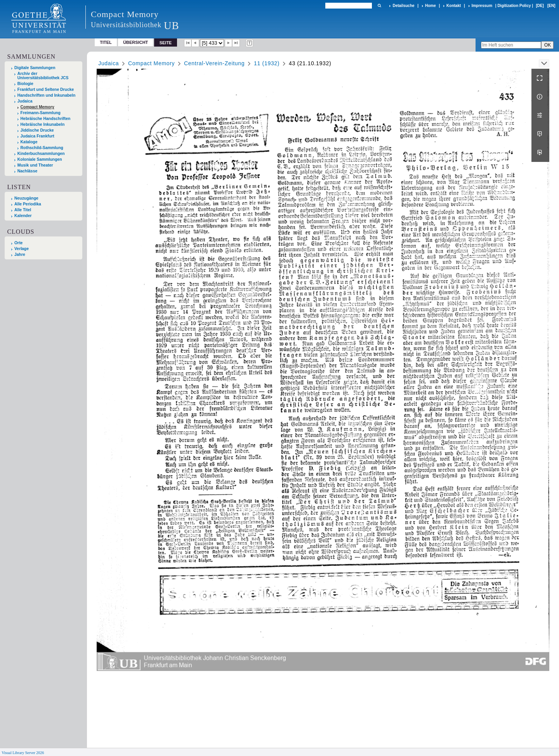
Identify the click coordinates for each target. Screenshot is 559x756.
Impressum (482, 6)
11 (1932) (267, 63)
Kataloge (29, 142)
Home (431, 6)
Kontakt (454, 6)
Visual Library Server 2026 (23, 753)
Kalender (23, 216)
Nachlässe (27, 171)
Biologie (25, 84)
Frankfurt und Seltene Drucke (46, 90)
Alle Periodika (28, 204)
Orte (18, 243)
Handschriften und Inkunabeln (47, 95)
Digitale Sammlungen (35, 68)
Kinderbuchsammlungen (41, 154)
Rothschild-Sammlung (42, 148)
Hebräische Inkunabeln (43, 124)
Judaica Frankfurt (37, 136)
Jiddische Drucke (37, 130)
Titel (106, 42)
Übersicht (135, 42)
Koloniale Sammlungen (40, 159)
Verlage (22, 249)
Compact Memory (37, 107)
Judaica (25, 101)
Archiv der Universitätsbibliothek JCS (43, 76)
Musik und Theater (35, 165)
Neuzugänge (26, 198)
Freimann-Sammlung (41, 113)
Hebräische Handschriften (46, 119)
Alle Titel (23, 210)
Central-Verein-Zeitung (214, 63)
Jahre (20, 255)
